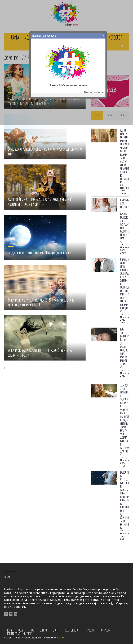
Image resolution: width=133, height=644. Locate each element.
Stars (31, 630)
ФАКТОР (60, 638)
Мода (20, 630)
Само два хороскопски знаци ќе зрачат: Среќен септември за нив (45, 151)
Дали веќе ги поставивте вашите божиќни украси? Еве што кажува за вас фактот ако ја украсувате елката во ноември (125, 154)
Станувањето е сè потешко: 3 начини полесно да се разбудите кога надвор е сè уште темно (126, 219)
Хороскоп (90, 630)
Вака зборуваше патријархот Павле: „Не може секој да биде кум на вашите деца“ (126, 347)
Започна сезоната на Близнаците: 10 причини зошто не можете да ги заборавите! (41, 302)
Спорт (56, 630)
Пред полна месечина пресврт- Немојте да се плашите (41, 253)
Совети (43, 630)
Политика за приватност (20, 634)
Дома (9, 630)
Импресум (105, 630)
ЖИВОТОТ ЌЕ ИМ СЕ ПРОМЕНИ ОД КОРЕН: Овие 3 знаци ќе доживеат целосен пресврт (40, 202)
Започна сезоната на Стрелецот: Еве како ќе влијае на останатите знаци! (40, 353)
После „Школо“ (72, 630)
